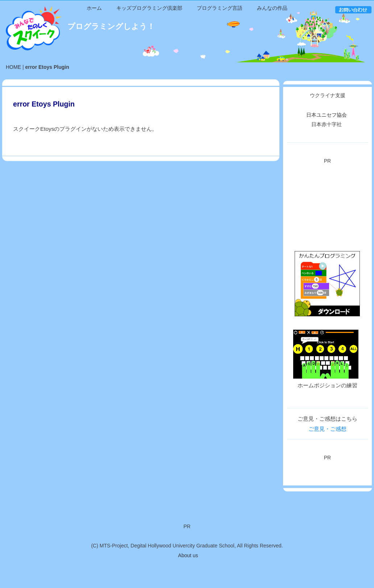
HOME (13, 87)
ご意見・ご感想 (327, 448)
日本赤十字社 (327, 144)
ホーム (94, 70)
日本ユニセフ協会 (327, 134)
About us (188, 555)
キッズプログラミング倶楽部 (149, 70)
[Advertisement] (328, 221)
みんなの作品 (272, 70)
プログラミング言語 (220, 70)
